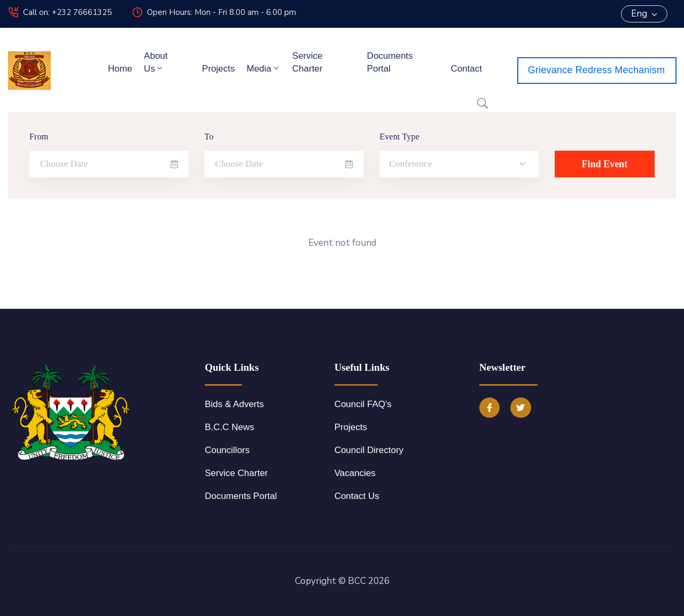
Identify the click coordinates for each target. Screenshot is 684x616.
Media (263, 68)
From (39, 137)
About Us (156, 62)
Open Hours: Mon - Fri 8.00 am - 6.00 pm (221, 12)
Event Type (399, 137)
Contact (466, 69)
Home (120, 69)
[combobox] (459, 164)
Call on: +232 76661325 (67, 12)
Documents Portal (390, 62)
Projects (218, 69)
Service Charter (308, 62)
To (209, 137)
